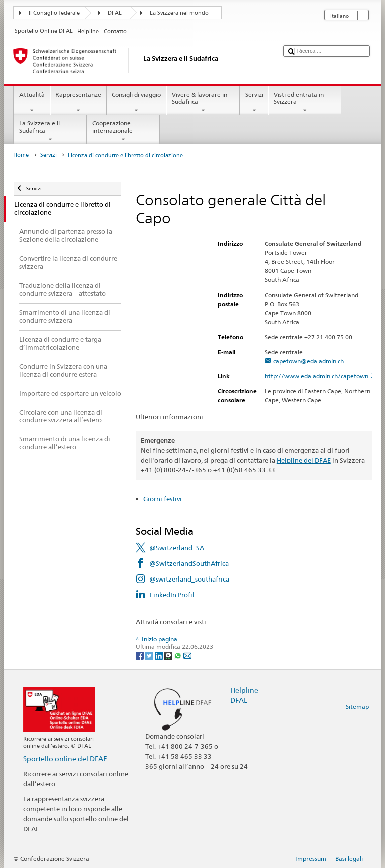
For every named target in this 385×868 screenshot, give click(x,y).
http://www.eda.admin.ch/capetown (321, 376)
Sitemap (357, 706)
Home (21, 155)
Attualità (32, 103)
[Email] (187, 655)
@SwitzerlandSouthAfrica (189, 563)
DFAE (115, 13)
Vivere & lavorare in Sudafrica (203, 103)
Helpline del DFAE (304, 460)
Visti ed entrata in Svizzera (305, 103)
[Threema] (169, 655)
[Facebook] (141, 655)
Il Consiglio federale (54, 13)
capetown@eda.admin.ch (309, 361)
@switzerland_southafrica (189, 579)
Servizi (254, 103)
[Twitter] (150, 655)
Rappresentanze (78, 103)
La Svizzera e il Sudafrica (50, 131)
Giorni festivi (163, 499)
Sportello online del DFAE (65, 759)
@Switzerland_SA (177, 548)
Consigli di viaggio (137, 103)
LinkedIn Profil (172, 595)
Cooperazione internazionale (123, 131)
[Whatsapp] (179, 655)
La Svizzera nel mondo (179, 13)
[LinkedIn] (160, 655)
